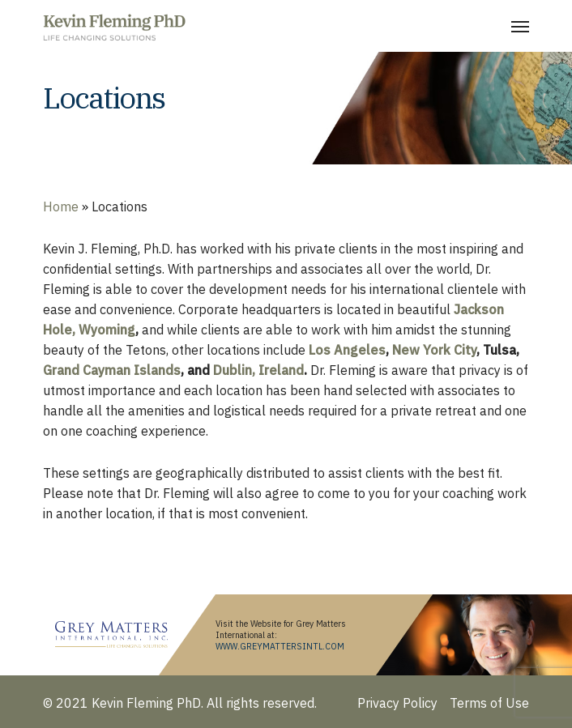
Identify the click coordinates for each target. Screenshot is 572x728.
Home (61, 206)
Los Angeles (347, 350)
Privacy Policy (397, 703)
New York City (434, 350)
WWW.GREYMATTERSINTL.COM (280, 646)
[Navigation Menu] (520, 26)
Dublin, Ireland (258, 370)
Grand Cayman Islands (112, 370)
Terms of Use (489, 703)
